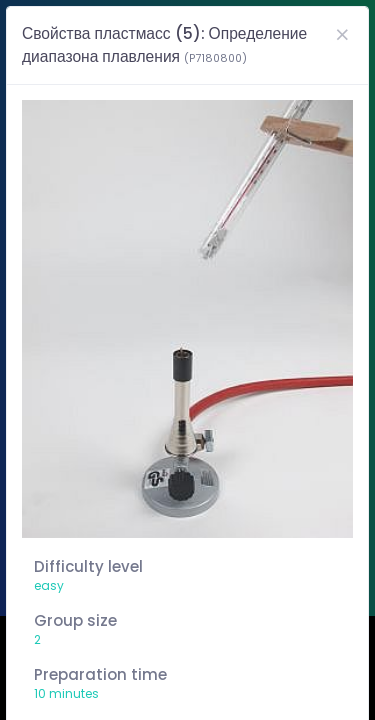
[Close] (342, 34)
